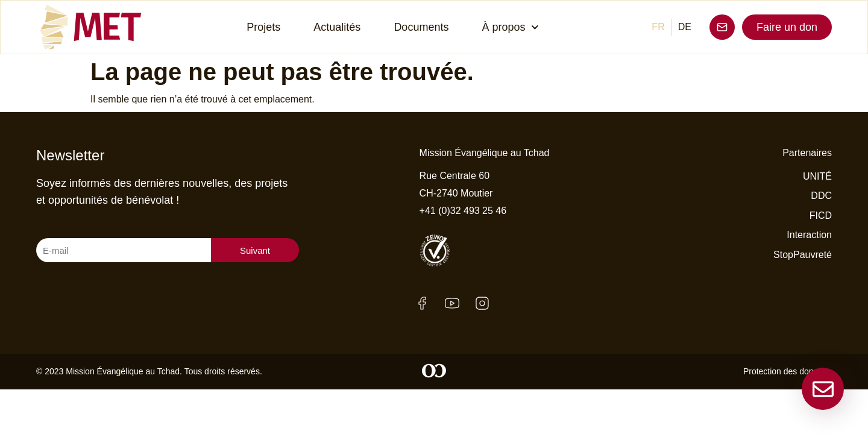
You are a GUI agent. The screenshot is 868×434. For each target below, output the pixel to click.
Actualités (337, 27)
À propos (510, 27)
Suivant (255, 250)
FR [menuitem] (658, 27)
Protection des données (788, 371)
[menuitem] (658, 27)
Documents (421, 27)
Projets (263, 27)
